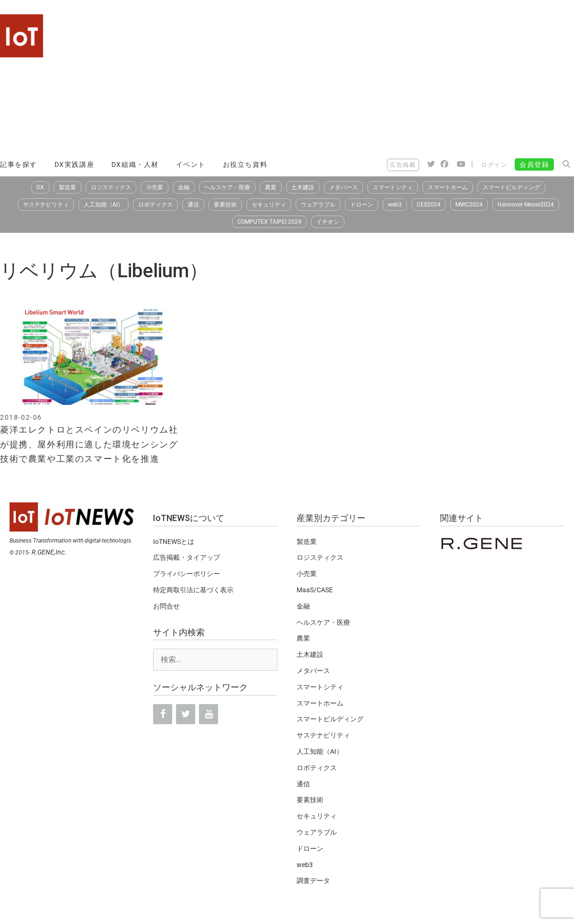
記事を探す (19, 164)
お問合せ (166, 606)
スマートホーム (448, 187)
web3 (395, 205)
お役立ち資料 (245, 164)
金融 (184, 187)
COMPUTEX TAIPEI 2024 (269, 222)
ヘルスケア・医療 (227, 187)
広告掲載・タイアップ (187, 557)
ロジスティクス (111, 187)
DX (40, 187)
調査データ (313, 881)
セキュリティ (269, 205)
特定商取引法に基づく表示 (193, 590)
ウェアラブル (318, 205)
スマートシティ (393, 187)
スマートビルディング (511, 187)
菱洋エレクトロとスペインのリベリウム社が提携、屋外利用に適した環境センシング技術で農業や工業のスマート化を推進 (89, 444)
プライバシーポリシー (187, 574)
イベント (191, 164)
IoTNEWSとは (174, 542)
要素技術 (225, 205)
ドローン (362, 205)
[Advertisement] (421, 81)
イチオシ (328, 222)
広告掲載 (403, 165)
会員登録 (534, 164)
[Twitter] (186, 714)
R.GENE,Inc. (49, 552)
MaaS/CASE (315, 590)
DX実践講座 (75, 164)
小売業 (155, 187)
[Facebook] (163, 714)
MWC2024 (469, 205)
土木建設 (303, 187)
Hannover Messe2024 (526, 205)
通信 (193, 205)
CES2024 (429, 205)
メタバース (343, 187)
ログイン (494, 165)
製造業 (67, 187)
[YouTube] (209, 714)
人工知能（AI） (104, 205)
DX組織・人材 (135, 164)
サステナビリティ (46, 205)
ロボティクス (155, 205)
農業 (271, 187)
